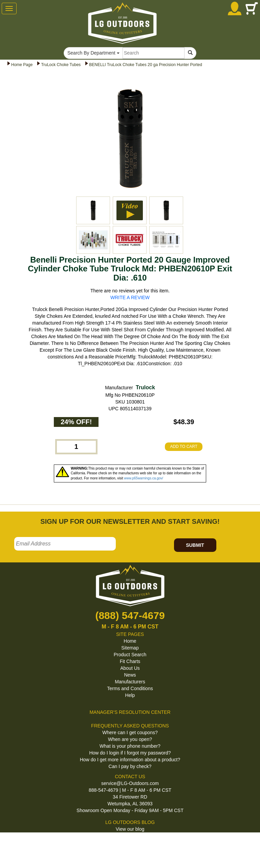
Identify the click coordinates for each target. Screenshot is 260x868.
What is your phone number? (130, 746)
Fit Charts (130, 661)
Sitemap (130, 648)
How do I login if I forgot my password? (130, 753)
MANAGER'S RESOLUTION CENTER (130, 712)
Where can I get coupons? (130, 732)
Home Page (22, 65)
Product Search (130, 655)
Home (130, 641)
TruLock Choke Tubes (61, 65)
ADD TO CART (184, 447)
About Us (130, 668)
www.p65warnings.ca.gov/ (144, 478)
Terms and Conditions (130, 688)
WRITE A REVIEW (130, 297)
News (130, 675)
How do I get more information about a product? (130, 760)
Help (130, 695)
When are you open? (130, 739)
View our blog (130, 829)
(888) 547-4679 (130, 615)
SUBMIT (195, 545)
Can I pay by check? (130, 766)
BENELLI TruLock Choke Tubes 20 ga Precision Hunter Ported (146, 65)
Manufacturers (130, 682)
